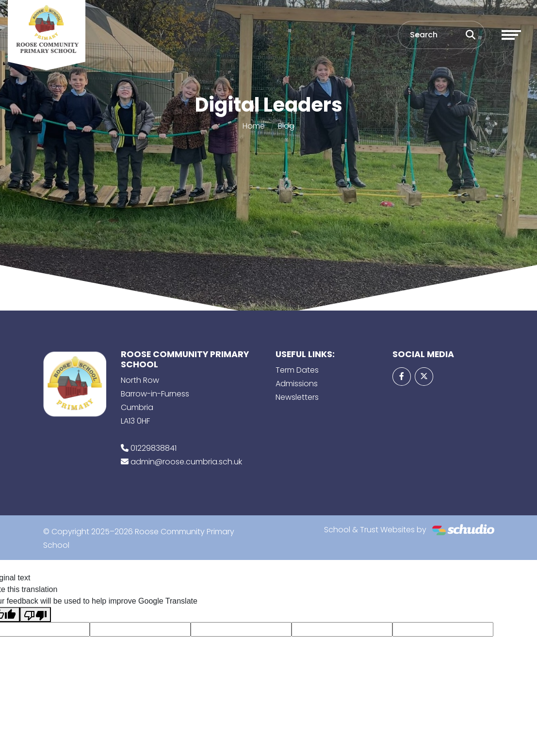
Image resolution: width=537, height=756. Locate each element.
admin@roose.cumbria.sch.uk (186, 462)
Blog (286, 126)
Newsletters (297, 397)
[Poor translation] (35, 615)
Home (254, 126)
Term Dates (297, 370)
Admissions (297, 384)
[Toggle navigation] (511, 35)
